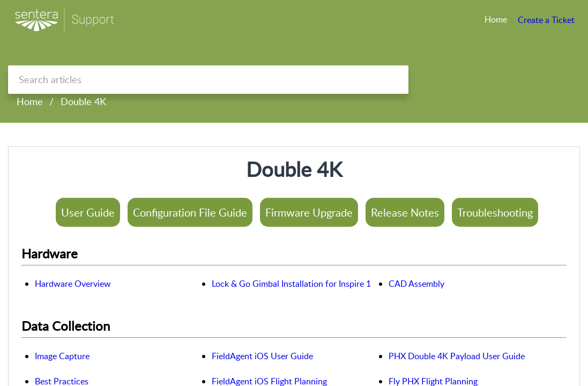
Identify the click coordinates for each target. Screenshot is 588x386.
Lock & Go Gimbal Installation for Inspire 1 (291, 284)
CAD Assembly (416, 284)
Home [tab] (496, 19)
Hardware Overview (73, 284)
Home (30, 101)
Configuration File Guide (190, 212)
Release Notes (405, 212)
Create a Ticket (546, 20)
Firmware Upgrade (309, 212)
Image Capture (62, 356)
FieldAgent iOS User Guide (262, 356)
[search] (208, 80)
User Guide (88, 212)
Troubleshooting (495, 212)
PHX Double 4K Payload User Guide (457, 356)
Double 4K (83, 101)
